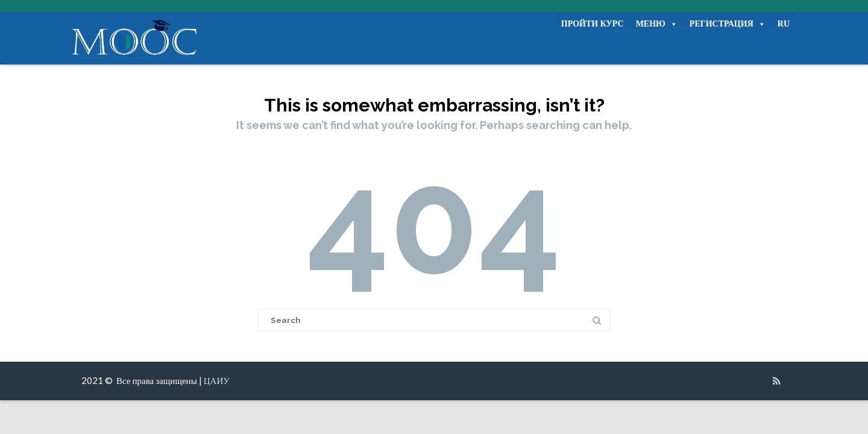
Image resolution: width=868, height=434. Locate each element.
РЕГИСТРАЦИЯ (728, 24)
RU (784, 24)
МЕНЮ (657, 24)
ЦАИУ (217, 380)
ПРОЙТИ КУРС (593, 24)
